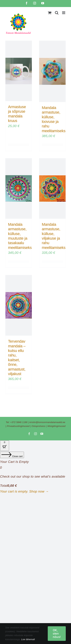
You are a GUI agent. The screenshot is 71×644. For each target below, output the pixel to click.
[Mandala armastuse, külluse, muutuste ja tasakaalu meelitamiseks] (19, 189)
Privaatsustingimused (18, 426)
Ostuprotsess (38, 426)
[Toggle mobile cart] (50, 13)
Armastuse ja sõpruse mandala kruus (17, 114)
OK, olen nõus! (57, 633)
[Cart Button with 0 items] (5, 446)
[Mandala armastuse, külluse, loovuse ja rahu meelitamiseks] (52, 71)
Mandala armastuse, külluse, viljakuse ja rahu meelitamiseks (54, 236)
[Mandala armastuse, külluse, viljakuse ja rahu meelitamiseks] (52, 189)
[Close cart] (12, 455)
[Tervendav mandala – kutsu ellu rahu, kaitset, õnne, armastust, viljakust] (19, 305)
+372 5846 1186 (19, 422)
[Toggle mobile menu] (64, 13)
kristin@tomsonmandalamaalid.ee (47, 422)
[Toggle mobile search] (57, 13)
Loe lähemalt (28, 639)
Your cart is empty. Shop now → (24, 491)
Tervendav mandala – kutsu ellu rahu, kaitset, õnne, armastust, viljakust (17, 358)
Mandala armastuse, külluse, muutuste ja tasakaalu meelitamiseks (20, 236)
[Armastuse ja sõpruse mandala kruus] (19, 71)
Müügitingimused (57, 426)
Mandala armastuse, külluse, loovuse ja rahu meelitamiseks (54, 119)
